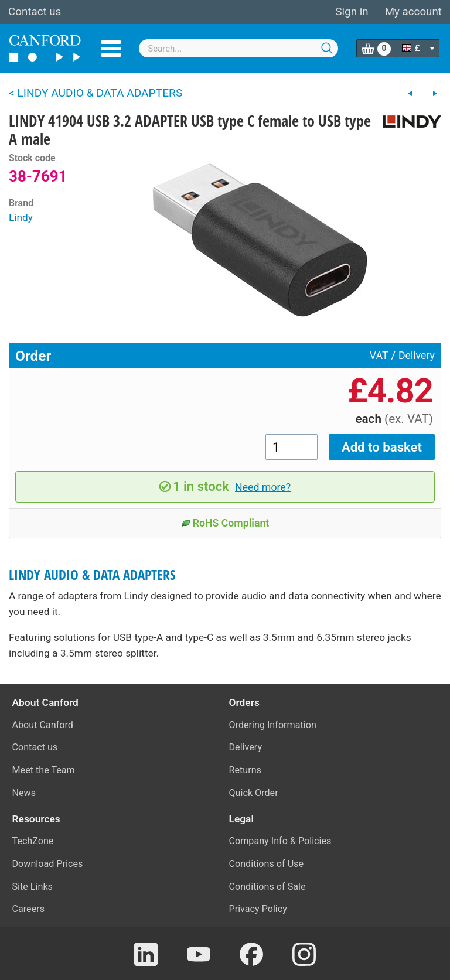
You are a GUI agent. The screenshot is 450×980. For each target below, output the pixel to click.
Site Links (33, 887)
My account (413, 12)
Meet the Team (44, 770)
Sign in (352, 12)
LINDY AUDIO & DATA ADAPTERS (92, 575)
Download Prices (48, 864)
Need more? (263, 487)
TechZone (33, 841)
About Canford (43, 725)
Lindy (21, 217)
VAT (379, 356)
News (24, 793)
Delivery (417, 356)
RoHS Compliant (225, 523)
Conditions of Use (267, 864)
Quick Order (254, 793)
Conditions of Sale (267, 887)
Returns (245, 770)
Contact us (35, 12)
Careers (29, 909)
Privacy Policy (258, 909)
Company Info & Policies (280, 841)
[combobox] (238, 48)
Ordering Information (273, 725)
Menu (111, 49)
